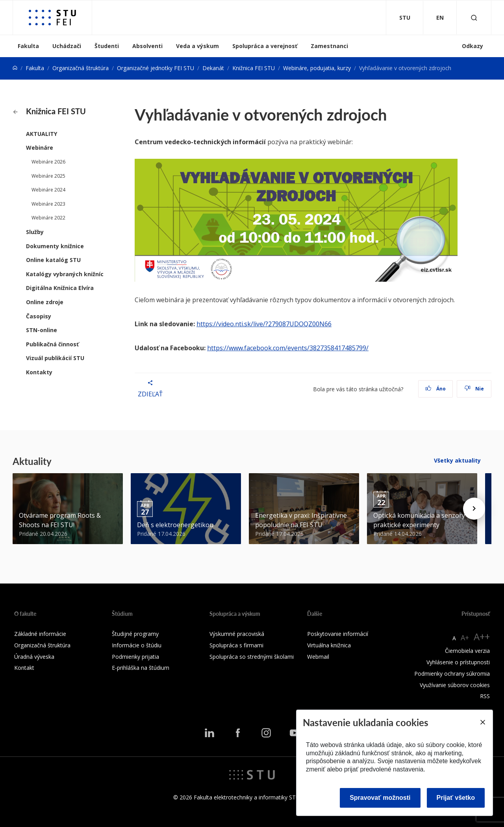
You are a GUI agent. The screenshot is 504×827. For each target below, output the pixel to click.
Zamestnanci (329, 46)
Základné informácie (40, 634)
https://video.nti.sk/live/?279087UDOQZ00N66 (264, 324)
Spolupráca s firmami (236, 645)
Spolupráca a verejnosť (265, 46)
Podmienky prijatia (135, 657)
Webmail (318, 657)
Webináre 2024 (48, 190)
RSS (485, 696)
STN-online (42, 330)
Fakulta (28, 46)
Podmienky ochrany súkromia (452, 674)
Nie (474, 389)
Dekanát (213, 68)
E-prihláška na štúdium (141, 668)
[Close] (482, 722)
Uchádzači (67, 46)
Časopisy (39, 316)
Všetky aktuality (457, 460)
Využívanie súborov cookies (455, 685)
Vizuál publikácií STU (55, 358)
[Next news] (474, 509)
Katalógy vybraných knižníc (65, 274)
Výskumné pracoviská (237, 634)
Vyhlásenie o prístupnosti (458, 662)
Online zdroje (45, 302)
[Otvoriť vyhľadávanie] (474, 18)
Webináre (40, 148)
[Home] (15, 68)
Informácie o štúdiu (137, 645)
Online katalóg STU (53, 260)
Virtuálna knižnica (329, 645)
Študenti (107, 46)
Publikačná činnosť (52, 344)
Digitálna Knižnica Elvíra (60, 288)
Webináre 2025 (48, 176)
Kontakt (24, 668)
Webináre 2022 (48, 218)
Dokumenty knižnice (55, 246)
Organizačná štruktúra (81, 68)
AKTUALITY (42, 134)
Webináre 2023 (48, 204)
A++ (482, 637)
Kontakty (39, 372)
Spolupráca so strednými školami (252, 657)
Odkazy (472, 46)
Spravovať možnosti (380, 798)
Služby (35, 232)
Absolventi (147, 46)
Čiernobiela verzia (467, 651)
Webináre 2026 (48, 162)
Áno (436, 389)
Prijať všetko (456, 798)
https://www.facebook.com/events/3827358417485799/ (288, 348)
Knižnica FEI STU (254, 68)
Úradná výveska (34, 657)
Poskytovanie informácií (338, 634)
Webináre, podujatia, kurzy (317, 68)
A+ (465, 637)
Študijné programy (135, 634)
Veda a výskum (197, 46)
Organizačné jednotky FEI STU (156, 68)
